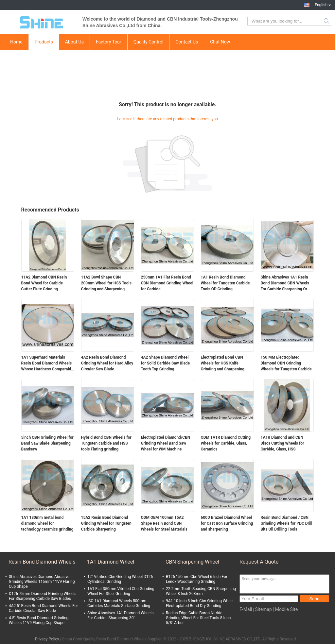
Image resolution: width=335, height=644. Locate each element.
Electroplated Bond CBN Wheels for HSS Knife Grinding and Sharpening (223, 363)
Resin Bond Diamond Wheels (42, 562)
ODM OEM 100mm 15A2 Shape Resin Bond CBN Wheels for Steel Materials (164, 523)
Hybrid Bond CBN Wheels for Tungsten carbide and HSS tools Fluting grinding (106, 443)
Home (16, 42)
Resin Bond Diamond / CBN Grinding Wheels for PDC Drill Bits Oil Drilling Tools (287, 523)
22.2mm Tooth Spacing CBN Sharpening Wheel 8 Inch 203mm (201, 591)
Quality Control (149, 42)
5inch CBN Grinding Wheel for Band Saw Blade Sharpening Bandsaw (47, 443)
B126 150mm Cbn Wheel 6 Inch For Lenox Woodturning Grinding (197, 579)
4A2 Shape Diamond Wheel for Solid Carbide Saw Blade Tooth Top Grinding (166, 363)
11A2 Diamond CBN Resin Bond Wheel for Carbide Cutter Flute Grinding (44, 283)
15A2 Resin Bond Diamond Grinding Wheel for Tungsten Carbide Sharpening (106, 523)
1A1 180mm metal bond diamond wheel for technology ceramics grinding (47, 523)
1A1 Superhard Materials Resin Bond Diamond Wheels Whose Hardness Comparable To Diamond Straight (47, 364)
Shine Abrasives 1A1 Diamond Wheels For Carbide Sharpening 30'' (120, 615)
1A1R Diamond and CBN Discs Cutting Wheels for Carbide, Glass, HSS (282, 443)
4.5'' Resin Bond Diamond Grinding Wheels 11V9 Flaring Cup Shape (39, 620)
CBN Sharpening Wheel (192, 562)
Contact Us (187, 42)
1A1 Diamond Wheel (111, 562)
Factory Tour (109, 42)
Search (327, 21)
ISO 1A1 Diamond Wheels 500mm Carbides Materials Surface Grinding (119, 603)
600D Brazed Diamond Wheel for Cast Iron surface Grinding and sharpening (227, 523)
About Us (74, 42)
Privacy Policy (47, 639)
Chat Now (220, 42)
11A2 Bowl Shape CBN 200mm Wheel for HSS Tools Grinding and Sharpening (106, 283)
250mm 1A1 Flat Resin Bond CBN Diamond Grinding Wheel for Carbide (167, 283)
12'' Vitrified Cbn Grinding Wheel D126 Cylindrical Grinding (120, 579)
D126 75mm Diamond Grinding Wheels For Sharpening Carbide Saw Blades (43, 596)
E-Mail (246, 609)
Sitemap (263, 609)
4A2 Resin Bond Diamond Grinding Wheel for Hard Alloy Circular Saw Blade (107, 363)
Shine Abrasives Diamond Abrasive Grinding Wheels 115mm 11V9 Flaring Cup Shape (42, 582)
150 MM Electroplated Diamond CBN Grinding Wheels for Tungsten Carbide (286, 363)
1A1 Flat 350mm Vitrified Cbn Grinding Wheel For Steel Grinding (121, 591)
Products (44, 42)
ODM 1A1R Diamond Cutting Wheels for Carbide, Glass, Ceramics (226, 443)
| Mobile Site (285, 609)
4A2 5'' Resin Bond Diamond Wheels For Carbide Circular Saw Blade (43, 608)
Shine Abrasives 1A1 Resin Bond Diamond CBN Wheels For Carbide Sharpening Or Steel (285, 283)
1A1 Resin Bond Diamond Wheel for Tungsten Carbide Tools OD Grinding (225, 283)
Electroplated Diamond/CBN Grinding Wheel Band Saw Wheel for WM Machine (166, 443)
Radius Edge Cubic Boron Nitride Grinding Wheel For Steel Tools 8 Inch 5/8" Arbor (198, 618)
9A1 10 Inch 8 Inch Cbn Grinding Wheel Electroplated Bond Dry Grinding (200, 603)
